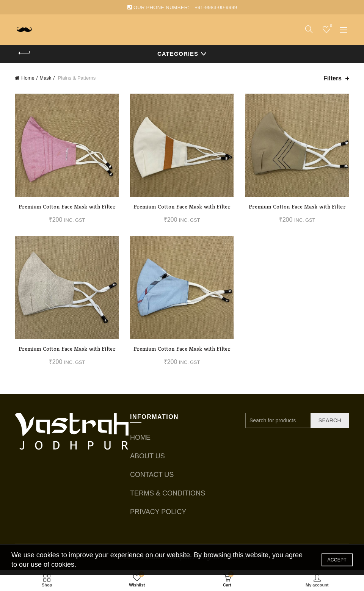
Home (28, 78)
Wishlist (330, 26)
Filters (333, 78)
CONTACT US (152, 475)
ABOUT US (147, 456)
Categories (178, 54)
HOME (140, 437)
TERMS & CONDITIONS (168, 493)
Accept (337, 560)
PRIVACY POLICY (158, 512)
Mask (45, 78)
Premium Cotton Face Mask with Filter (67, 207)
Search (330, 420)
